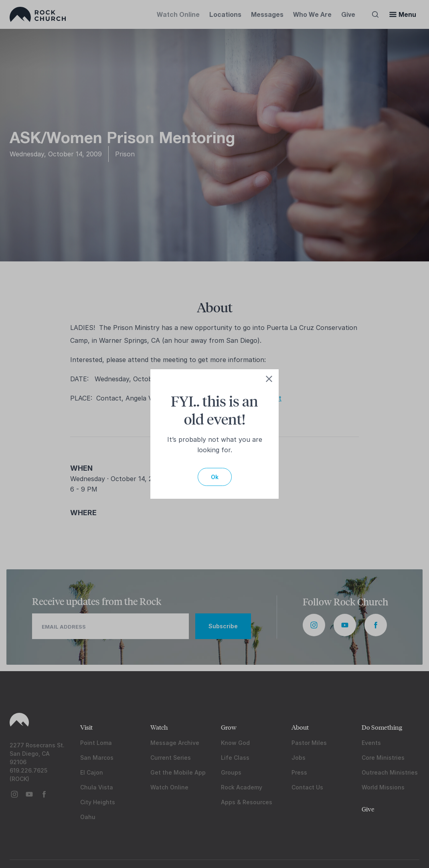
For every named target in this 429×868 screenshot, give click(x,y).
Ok (215, 477)
